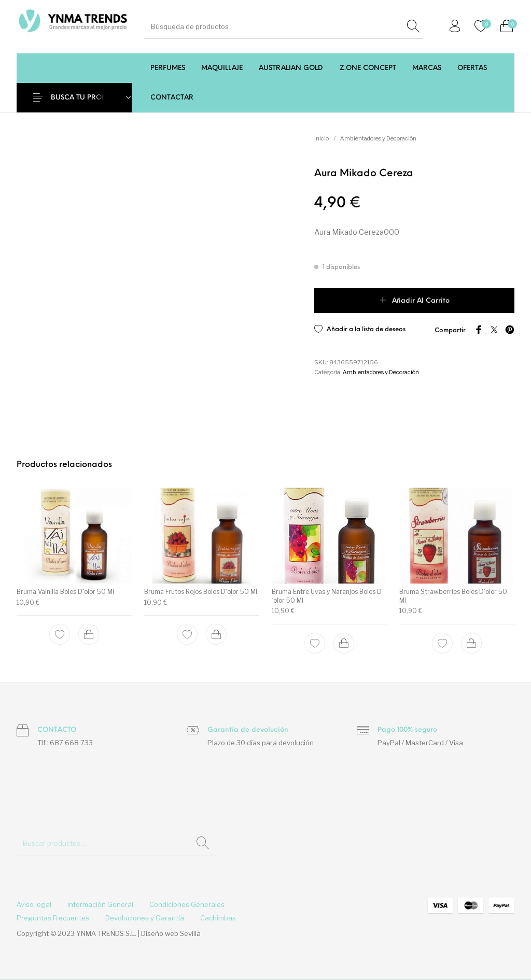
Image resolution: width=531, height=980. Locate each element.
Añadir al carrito (421, 301)
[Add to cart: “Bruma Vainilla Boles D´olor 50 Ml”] (89, 634)
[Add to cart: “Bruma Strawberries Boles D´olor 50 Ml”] (471, 643)
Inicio (322, 138)
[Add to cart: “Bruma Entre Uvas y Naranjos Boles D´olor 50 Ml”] (344, 643)
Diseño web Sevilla (171, 933)
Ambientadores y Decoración (378, 138)
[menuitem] (167, 68)
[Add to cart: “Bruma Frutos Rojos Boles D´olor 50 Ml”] (216, 634)
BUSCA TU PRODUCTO (88, 98)
